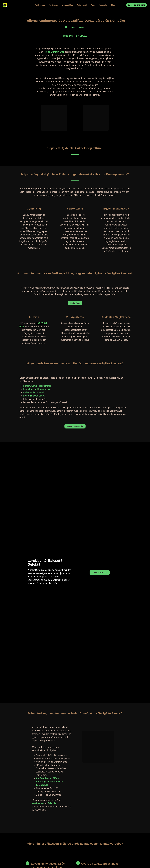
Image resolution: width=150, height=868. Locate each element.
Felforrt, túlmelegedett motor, (37, 386)
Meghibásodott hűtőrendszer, (38, 389)
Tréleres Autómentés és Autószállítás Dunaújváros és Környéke (75, 21)
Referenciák (82, 5)
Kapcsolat (103, 5)
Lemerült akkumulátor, (34, 396)
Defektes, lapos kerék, (34, 393)
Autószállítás (68, 5)
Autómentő (54, 5)
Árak (93, 5)
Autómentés (40, 5)
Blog (113, 5)
